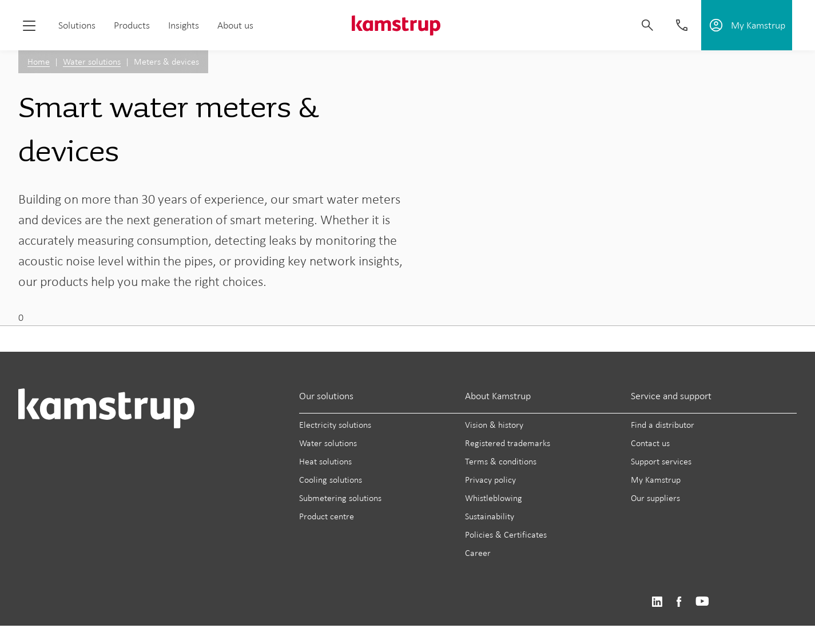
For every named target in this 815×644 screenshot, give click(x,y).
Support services (661, 461)
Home (39, 61)
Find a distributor (663, 425)
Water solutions (92, 61)
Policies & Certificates (506, 534)
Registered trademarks (508, 443)
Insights (184, 25)
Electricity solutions (335, 425)
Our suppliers (655, 498)
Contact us (650, 443)
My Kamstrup (656, 480)
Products (132, 25)
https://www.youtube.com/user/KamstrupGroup (702, 602)
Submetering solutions (340, 498)
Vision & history (494, 425)
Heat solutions (325, 461)
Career (478, 553)
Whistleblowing (494, 498)
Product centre (327, 516)
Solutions (77, 25)
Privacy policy (490, 480)
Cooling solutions (331, 480)
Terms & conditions (501, 461)
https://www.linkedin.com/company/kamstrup (657, 602)
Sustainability (490, 516)
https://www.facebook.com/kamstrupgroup (679, 602)
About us (235, 25)
